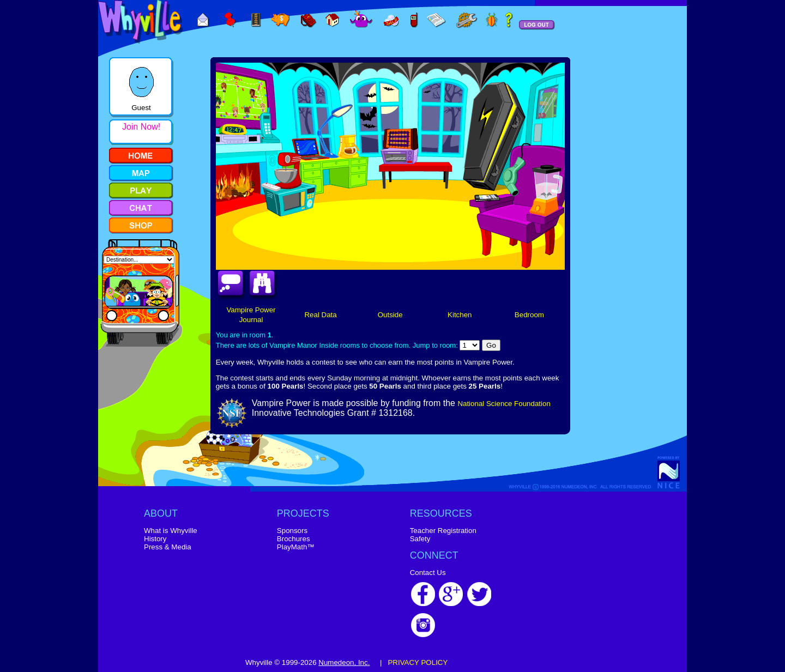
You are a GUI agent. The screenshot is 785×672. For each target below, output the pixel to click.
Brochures (294, 539)
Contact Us (428, 573)
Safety (420, 539)
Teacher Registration (443, 531)
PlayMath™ (296, 547)
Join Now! (141, 127)
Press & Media (168, 547)
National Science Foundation (504, 404)
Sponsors (292, 531)
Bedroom (529, 315)
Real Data (320, 315)
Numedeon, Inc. (344, 662)
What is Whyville (171, 531)
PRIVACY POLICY (418, 662)
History (155, 539)
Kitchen (460, 315)
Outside (390, 315)
